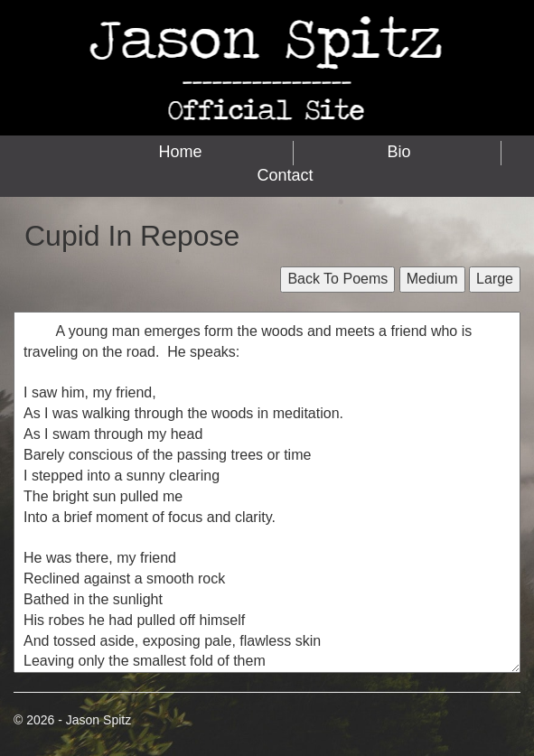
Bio (398, 152)
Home (181, 152)
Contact (285, 175)
